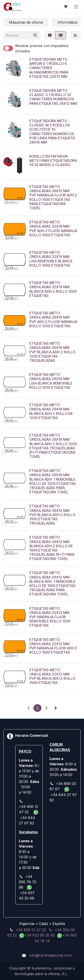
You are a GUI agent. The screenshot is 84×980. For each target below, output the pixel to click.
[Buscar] (35, 35)
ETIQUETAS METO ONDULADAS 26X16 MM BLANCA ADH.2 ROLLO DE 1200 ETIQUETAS (51, 411)
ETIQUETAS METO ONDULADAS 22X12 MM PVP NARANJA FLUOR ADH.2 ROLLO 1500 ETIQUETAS (53, 646)
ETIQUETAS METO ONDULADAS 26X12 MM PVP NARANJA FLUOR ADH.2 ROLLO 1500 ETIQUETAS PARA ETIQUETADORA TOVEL (53, 197)
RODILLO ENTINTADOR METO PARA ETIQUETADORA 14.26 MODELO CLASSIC (53, 161)
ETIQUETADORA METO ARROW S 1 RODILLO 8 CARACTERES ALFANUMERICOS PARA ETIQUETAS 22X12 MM (49, 68)
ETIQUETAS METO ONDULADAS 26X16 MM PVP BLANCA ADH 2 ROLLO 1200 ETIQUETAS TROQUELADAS (52, 352)
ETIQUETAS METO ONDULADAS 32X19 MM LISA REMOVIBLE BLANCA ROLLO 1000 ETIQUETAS (51, 259)
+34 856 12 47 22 (31, 930)
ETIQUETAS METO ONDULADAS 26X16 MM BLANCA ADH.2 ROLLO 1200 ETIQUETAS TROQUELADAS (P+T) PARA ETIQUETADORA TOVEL (53, 446)
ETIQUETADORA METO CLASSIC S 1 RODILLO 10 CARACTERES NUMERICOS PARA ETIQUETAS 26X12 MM (53, 97)
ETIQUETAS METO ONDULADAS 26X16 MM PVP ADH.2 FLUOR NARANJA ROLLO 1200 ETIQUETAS (53, 319)
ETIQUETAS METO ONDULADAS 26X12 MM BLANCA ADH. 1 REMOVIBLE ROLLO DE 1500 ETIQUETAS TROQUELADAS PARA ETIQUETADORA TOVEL (52, 583)
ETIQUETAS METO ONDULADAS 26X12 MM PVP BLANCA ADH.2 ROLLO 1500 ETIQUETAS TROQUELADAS (52, 515)
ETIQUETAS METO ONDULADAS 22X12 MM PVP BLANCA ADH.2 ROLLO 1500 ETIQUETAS (52, 676)
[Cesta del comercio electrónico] (65, 6)
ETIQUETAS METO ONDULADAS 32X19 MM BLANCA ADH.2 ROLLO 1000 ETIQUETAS (53, 289)
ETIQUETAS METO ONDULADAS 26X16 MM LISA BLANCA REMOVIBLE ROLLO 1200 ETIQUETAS (51, 381)
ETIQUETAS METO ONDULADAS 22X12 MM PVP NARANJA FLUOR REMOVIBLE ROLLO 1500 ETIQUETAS (50, 617)
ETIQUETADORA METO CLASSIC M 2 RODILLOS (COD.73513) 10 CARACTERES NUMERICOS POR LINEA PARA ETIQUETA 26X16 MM (52, 132)
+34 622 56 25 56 (40, 935)
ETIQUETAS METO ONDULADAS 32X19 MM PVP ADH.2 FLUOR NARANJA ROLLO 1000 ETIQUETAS (53, 229)
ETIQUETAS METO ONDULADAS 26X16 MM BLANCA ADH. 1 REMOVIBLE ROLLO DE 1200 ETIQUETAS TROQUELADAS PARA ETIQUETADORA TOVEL (53, 481)
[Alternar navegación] (76, 6)
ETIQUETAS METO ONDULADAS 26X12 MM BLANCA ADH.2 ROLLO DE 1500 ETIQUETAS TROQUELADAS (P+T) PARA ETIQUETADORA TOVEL (52, 548)
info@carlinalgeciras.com (50, 955)
